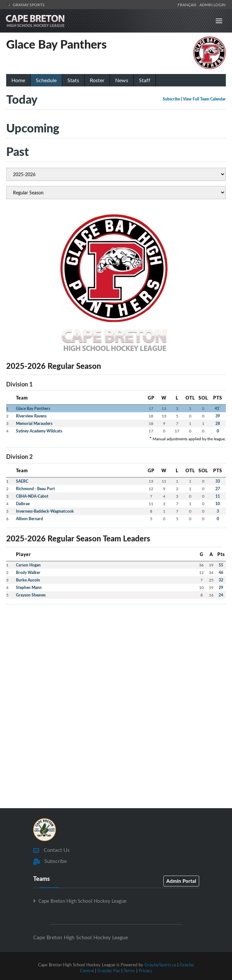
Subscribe (171, 99)
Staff (145, 80)
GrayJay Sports (26, 5)
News (122, 80)
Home (18, 80)
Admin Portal (181, 881)
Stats (73, 80)
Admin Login (212, 5)
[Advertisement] (116, 655)
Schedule (46, 80)
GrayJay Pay (109, 971)
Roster (97, 80)
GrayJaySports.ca (160, 965)
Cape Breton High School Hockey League (82, 901)
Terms (129, 971)
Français (188, 5)
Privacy (145, 971)
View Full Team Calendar (204, 99)
